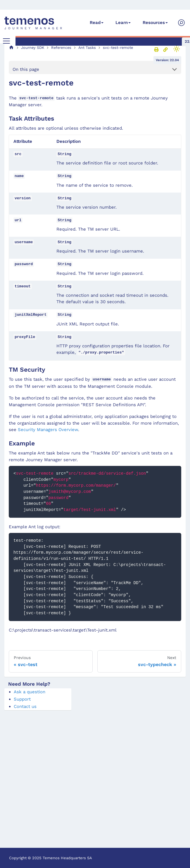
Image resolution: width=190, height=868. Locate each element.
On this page (26, 69)
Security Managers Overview (48, 430)
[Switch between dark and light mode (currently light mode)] (177, 49)
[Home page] (11, 48)
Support (22, 699)
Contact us (25, 706)
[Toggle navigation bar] (6, 41)
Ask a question (30, 692)
